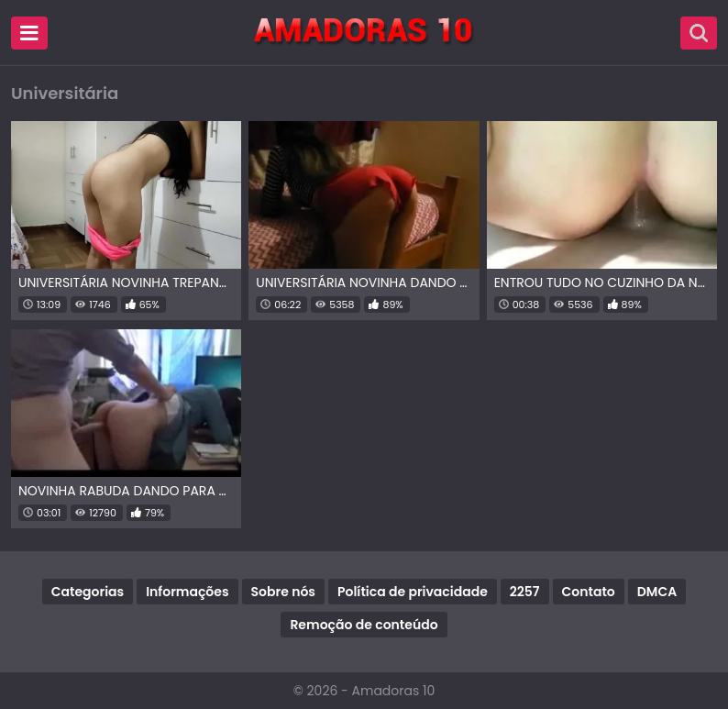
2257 (525, 592)
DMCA (657, 592)
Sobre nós (283, 592)
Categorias (88, 592)
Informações (187, 592)
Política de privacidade (413, 592)
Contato (589, 592)
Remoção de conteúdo (364, 625)
